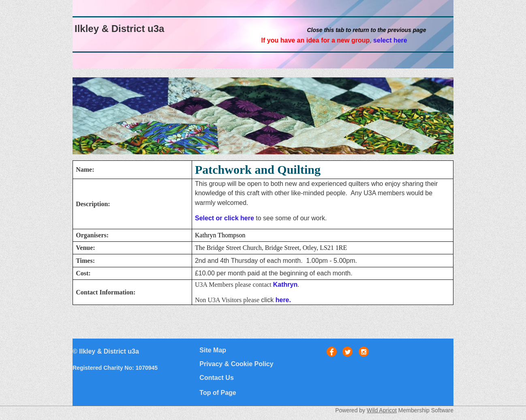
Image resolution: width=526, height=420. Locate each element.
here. (283, 300)
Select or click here (225, 218)
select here (390, 40)
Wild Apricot (382, 410)
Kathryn (285, 285)
